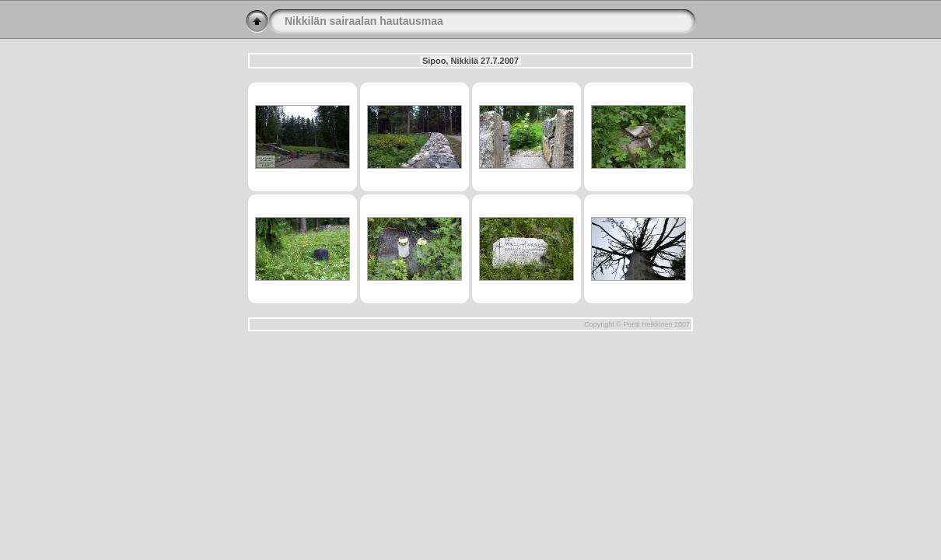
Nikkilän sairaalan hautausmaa (364, 21)
